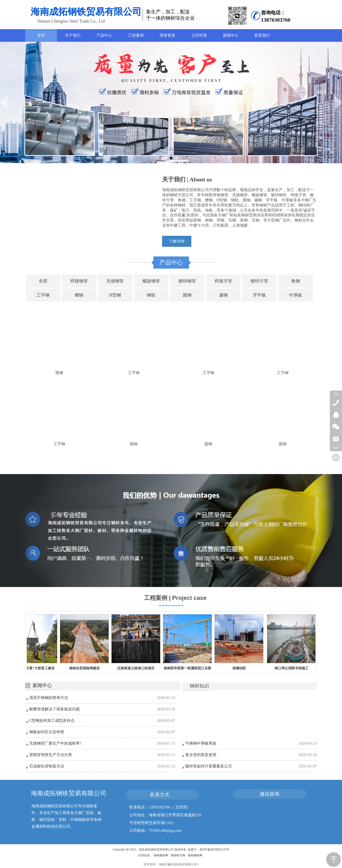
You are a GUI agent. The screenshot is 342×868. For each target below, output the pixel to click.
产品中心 (171, 263)
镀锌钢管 (187, 281)
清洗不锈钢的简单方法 (49, 698)
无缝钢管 (115, 281)
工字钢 (43, 295)
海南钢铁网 (195, 855)
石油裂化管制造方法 (47, 766)
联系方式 (160, 795)
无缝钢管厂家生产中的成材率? (55, 743)
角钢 (296, 281)
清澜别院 (241, 668)
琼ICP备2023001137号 (215, 850)
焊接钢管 (79, 281)
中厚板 (296, 295)
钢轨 (151, 295)
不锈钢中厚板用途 (201, 743)
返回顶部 (333, 859)
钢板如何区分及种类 (47, 732)
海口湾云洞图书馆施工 (294, 668)
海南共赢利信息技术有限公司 (178, 864)
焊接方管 (223, 281)
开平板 (259, 295)
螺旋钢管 (151, 281)
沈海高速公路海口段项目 (138, 668)
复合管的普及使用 (201, 755)
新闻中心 (42, 685)
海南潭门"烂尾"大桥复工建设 (35, 668)
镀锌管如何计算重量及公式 (209, 766)
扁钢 (223, 295)
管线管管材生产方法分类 (51, 755)
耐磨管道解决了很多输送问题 (54, 709)
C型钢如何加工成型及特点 (52, 720)
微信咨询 (270, 794)
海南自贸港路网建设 (87, 668)
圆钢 (187, 295)
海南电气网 (178, 855)
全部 (43, 281)
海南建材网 (161, 855)
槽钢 (79, 295)
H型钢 (115, 295)
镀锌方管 (259, 281)
